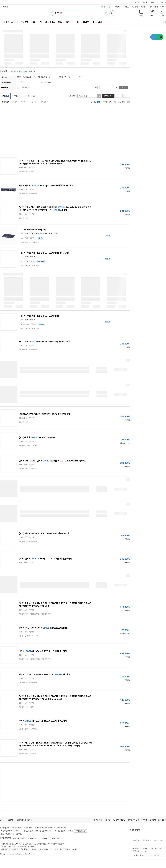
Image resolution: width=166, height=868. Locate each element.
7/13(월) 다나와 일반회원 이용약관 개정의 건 (21, 820)
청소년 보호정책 (133, 820)
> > (35, 614)
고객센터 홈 (136, 840)
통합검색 (24, 22)
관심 (33, 168)
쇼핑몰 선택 (72, 96)
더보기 (163, 7)
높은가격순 (25, 102)
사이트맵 (144, 820)
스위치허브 (24, 233)
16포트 (32, 233)
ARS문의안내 (155, 855)
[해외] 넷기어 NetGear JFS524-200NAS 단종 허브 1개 (44, 533)
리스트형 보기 (116, 96)
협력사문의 (162, 820)
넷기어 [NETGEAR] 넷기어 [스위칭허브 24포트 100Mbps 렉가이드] (53, 461)
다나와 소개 (97, 820)
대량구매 (40, 238)
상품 (33, 22)
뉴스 (60, 22)
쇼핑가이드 (50, 22)
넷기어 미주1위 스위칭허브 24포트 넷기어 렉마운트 (45, 674)
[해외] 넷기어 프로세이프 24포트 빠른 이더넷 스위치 (45, 559)
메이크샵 (163, 2)
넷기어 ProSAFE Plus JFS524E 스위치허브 (40, 316)
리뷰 (78, 22)
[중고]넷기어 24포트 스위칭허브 (37, 437)
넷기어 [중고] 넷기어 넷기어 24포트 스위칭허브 (43, 628)
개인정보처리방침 (119, 820)
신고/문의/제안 (147, 840)
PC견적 (117, 7)
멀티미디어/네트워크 (24, 77)
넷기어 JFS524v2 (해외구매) (34, 230)
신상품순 (34, 102)
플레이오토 (154, 2)
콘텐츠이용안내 (57, 838)
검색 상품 (30, 96)
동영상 (86, 22)
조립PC (110, 7)
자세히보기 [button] (44, 838)
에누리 (137, 2)
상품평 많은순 (43, 102)
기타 (81, 77)
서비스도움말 (158, 840)
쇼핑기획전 (135, 7)
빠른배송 (24, 88)
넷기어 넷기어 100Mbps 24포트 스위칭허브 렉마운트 (46, 186)
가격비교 (17, 96)
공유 (163, 22)
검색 (124, 88)
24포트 (32, 257)
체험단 (156, 7)
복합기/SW (62, 77)
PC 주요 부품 (42, 77)
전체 (5, 96)
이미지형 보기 (120, 96)
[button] (141, 14)
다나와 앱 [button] (5, 7)
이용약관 (107, 820)
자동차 (103, 7)
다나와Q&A (97, 22)
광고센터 (153, 820)
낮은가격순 (15, 102)
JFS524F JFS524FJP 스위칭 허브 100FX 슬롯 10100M (44, 414)
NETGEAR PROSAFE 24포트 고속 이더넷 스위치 (44, 342)
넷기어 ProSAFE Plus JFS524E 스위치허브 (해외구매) (45, 253)
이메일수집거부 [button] (139, 855)
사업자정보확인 (81, 831)
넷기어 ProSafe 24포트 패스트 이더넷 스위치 (43, 651)
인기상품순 (6, 102)
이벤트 (150, 7)
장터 (40, 22)
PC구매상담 (126, 7)
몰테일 (145, 2)
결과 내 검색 (107, 96)
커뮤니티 (143, 7)
